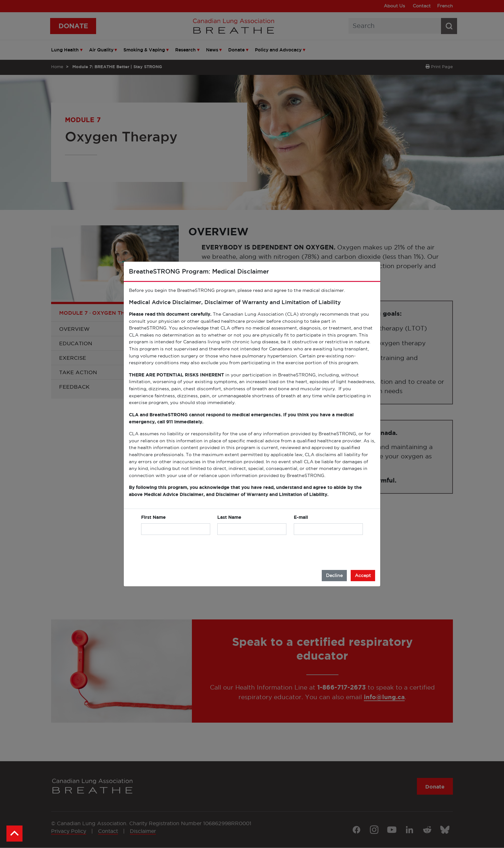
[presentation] (314, 553)
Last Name (229, 517)
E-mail (301, 517)
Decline (334, 575)
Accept (363, 575)
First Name (153, 517)
